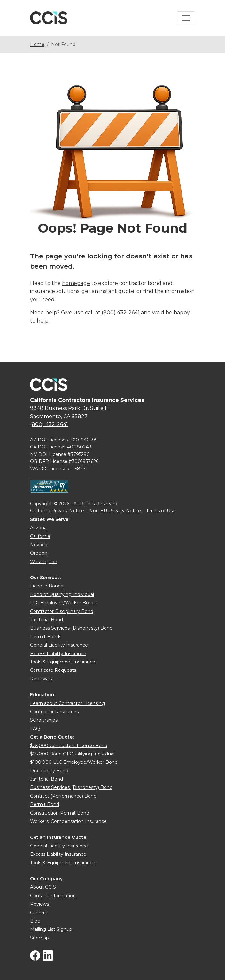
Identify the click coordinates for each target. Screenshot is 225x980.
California (40, 536)
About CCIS (43, 887)
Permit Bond (45, 804)
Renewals (41, 679)
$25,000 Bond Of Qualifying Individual (72, 754)
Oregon (39, 553)
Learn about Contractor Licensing (67, 703)
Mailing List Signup (51, 929)
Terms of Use (161, 511)
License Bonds (47, 586)
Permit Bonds (46, 637)
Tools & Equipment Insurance (63, 662)
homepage (76, 283)
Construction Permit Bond (60, 813)
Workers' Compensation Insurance (68, 821)
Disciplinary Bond (49, 771)
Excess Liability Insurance (58, 654)
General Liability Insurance (59, 645)
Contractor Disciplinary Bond (62, 611)
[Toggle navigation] (186, 18)
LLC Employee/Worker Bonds (63, 603)
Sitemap (39, 938)
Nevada (39, 545)
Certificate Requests (53, 670)
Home (37, 44)
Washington (44, 562)
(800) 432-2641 (121, 313)
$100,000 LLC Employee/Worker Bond (74, 762)
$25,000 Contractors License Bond (69, 746)
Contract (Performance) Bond (63, 796)
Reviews (39, 904)
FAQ (35, 729)
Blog (35, 921)
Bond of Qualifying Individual (62, 594)
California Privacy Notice (57, 511)
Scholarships (44, 720)
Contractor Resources (54, 712)
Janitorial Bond (47, 620)
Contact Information (53, 896)
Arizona (38, 528)
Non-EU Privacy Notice (115, 511)
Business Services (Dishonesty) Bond (71, 628)
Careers (39, 913)
